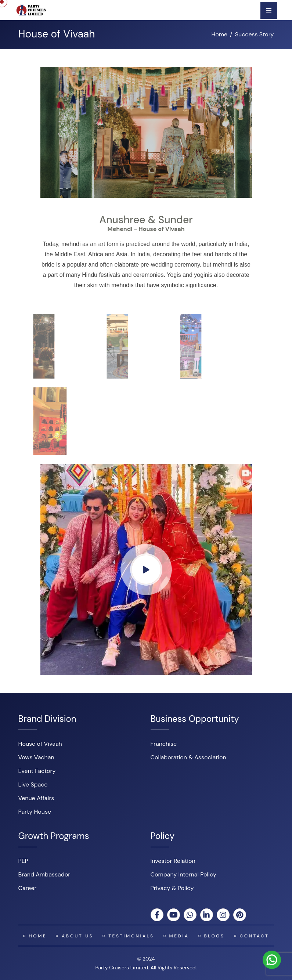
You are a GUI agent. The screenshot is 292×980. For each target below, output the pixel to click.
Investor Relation (173, 861)
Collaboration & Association (188, 757)
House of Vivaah (40, 744)
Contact (255, 936)
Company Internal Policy (184, 874)
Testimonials (131, 936)
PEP (24, 861)
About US (77, 936)
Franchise (164, 744)
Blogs (215, 936)
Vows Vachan (36, 757)
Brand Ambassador (44, 874)
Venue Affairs (36, 798)
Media (179, 936)
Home (219, 34)
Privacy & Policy (172, 888)
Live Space (33, 784)
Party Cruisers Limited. (122, 968)
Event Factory (37, 771)
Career (28, 888)
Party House (35, 812)
